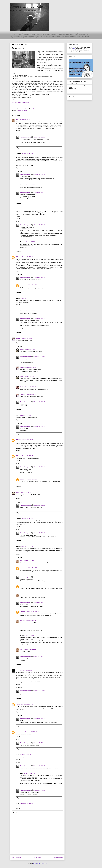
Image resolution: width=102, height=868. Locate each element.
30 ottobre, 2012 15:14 (30, 367)
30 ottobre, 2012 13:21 (27, 154)
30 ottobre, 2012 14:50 (39, 277)
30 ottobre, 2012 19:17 (27, 519)
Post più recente (17, 858)
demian (18, 670)
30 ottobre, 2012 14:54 (39, 357)
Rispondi (18, 131)
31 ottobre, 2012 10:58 (39, 533)
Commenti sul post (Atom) (40, 863)
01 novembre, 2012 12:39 (40, 657)
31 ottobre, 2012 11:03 (39, 718)
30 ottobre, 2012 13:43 (27, 257)
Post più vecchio (58, 858)
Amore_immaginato (27, 6)
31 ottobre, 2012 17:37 (30, 773)
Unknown (18, 257)
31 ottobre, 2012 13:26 (32, 586)
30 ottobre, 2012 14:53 (31, 185)
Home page (37, 858)
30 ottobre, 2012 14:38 (29, 349)
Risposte (20, 134)
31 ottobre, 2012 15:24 (26, 755)
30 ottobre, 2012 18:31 (39, 467)
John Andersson (20, 732)
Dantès (18, 338)
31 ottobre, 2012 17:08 (39, 766)
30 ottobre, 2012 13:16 (24, 120)
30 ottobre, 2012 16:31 (26, 415)
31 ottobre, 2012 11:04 (39, 743)
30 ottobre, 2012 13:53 (27, 298)
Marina (18, 493)
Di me (18, 111)
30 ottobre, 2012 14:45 (39, 137)
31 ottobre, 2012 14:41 (39, 602)
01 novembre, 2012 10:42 (31, 628)
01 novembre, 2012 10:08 (29, 621)
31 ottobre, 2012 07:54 (31, 732)
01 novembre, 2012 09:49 (32, 611)
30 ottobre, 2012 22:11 (26, 670)
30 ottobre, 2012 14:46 (39, 174)
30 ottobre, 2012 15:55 (30, 387)
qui (74, 49)
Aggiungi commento (18, 812)
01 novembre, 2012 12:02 (29, 649)
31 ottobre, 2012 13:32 (29, 595)
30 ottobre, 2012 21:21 (29, 560)
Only (21, 349)
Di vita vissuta (24, 111)
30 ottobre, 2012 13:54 (31, 311)
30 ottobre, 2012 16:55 (39, 402)
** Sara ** (18, 704)
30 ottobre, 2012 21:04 (27, 546)
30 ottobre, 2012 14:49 (39, 225)
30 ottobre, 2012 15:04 (32, 285)
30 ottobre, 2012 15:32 (29, 376)
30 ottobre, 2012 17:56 (27, 440)
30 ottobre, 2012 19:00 (26, 493)
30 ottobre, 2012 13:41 (27, 209)
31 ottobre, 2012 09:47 (32, 568)
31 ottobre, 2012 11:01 (39, 691)
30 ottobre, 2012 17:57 (27, 456)
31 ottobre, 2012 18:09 (39, 790)
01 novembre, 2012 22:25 (26, 804)
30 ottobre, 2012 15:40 (31, 242)
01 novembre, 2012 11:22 (31, 635)
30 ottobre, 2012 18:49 (32, 479)
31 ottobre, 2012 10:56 (39, 505)
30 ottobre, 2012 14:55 (39, 192)
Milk (17, 120)
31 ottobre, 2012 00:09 (27, 704)
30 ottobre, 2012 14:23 (26, 338)
